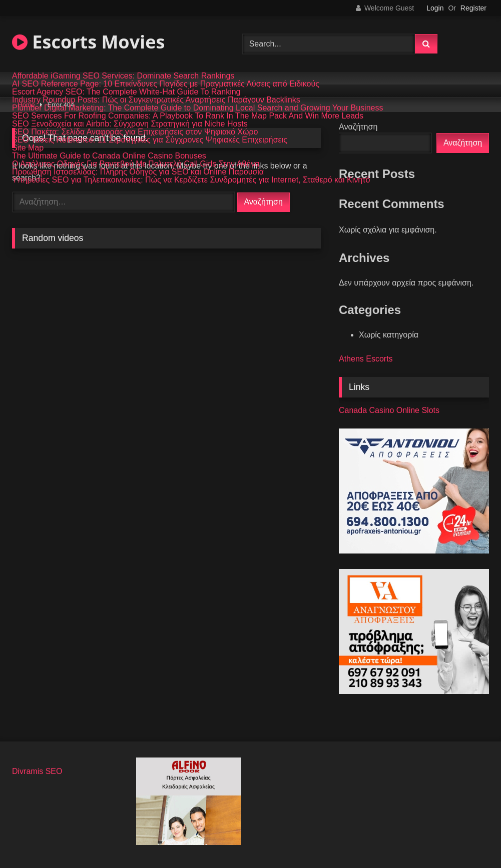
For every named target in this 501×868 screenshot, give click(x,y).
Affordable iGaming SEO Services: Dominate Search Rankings (123, 76)
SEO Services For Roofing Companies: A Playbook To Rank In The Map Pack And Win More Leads (188, 116)
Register (473, 8)
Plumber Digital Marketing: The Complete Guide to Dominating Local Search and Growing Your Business (197, 108)
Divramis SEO (37, 771)
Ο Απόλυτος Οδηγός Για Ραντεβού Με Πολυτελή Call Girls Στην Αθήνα (136, 164)
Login (435, 8)
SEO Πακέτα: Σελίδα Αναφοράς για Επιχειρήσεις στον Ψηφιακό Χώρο (135, 132)
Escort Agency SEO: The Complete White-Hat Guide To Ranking (126, 92)
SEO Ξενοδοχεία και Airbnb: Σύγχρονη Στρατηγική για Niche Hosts (130, 124)
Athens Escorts (366, 359)
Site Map (28, 148)
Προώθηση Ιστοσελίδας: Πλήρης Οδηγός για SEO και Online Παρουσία (138, 172)
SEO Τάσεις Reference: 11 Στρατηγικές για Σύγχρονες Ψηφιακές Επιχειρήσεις (150, 140)
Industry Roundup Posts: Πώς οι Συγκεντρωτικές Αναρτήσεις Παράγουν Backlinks (156, 100)
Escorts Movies (88, 42)
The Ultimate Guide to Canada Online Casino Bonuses (109, 156)
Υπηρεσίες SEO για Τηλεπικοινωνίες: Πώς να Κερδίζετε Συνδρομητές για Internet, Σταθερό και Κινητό (191, 180)
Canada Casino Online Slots (389, 410)
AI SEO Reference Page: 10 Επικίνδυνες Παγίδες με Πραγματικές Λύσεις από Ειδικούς (166, 84)
